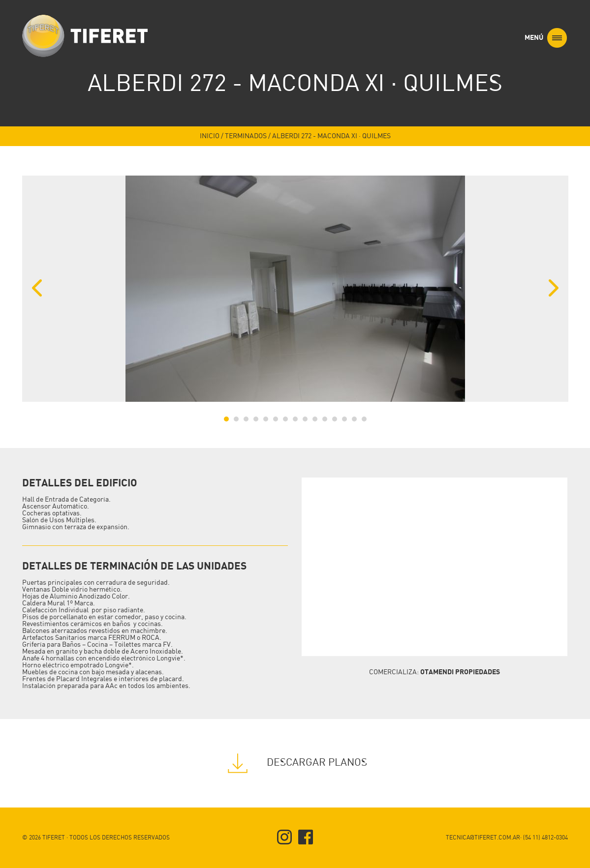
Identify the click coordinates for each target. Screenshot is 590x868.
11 (325, 419)
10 (315, 419)
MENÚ (546, 38)
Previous (37, 288)
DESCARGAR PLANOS (295, 763)
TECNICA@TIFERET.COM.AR (483, 838)
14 (354, 419)
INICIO (210, 136)
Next (554, 288)
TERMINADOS (246, 136)
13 (344, 419)
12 (335, 419)
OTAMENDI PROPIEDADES (460, 672)
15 (364, 419)
